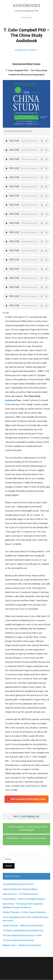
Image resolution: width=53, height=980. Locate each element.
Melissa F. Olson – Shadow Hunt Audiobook (22, 945)
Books (33, 50)
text (7, 313)
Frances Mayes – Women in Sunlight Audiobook (24, 899)
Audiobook (11, 400)
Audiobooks (27, 5)
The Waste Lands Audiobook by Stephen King (23, 931)
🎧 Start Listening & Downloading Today (26, 799)
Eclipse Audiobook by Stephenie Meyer (20, 889)
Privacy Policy (26, 17)
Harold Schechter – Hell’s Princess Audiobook (23, 926)
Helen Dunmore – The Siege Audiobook (20, 894)
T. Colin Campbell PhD (29, 817)
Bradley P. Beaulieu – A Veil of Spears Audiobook (24, 912)
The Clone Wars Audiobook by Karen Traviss (22, 935)
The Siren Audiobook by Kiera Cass (18, 940)
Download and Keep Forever (27, 64)
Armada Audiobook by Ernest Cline (18, 884)
